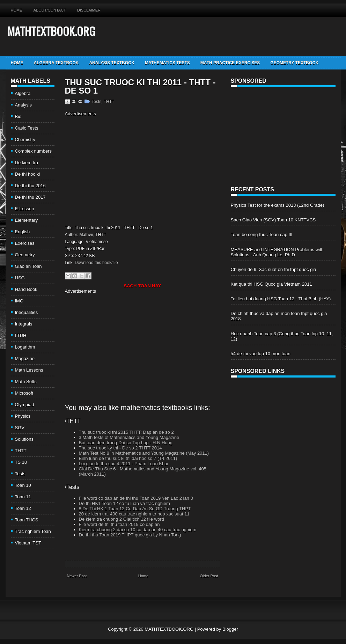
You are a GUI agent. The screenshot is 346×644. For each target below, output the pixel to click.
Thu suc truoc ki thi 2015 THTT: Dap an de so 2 (126, 432)
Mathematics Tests (167, 63)
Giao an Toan (28, 266)
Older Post (209, 576)
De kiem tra (27, 163)
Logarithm (25, 347)
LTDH (21, 335)
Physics (23, 416)
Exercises (25, 243)
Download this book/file (96, 263)
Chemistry (25, 140)
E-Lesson (25, 209)
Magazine (25, 358)
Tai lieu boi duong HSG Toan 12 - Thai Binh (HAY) (281, 299)
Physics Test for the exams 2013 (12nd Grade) (278, 205)
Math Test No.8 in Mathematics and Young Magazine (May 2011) (144, 453)
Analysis (23, 105)
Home (17, 10)
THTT (21, 451)
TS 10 (21, 462)
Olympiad (25, 405)
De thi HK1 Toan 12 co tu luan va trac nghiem (124, 503)
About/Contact (50, 10)
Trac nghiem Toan (33, 531)
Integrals (24, 324)
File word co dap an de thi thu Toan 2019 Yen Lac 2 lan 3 (136, 498)
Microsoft (24, 393)
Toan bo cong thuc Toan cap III (262, 235)
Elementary (27, 220)
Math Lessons (29, 370)
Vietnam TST (28, 543)
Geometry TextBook (294, 63)
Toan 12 (23, 508)
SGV (20, 428)
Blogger (230, 629)
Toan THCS (27, 520)
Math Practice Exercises (230, 63)
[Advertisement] (124, 170)
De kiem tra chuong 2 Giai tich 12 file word (122, 519)
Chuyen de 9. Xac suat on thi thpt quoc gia (274, 269)
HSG (20, 278)
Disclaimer (89, 10)
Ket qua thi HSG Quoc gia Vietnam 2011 (271, 284)
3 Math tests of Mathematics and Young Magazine (129, 437)
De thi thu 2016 (30, 186)
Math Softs (26, 382)
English (23, 232)
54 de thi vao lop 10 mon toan (261, 354)
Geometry (25, 255)
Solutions (24, 439)
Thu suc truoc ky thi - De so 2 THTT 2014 (120, 448)
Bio (18, 116)
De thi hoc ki (28, 174)
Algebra (23, 93)
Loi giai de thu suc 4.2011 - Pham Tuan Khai (124, 464)
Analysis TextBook (112, 63)
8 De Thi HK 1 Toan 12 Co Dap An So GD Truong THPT (135, 509)
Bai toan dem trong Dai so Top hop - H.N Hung (126, 443)
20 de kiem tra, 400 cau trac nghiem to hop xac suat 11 (134, 514)
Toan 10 (23, 485)
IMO (19, 301)
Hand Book (26, 289)
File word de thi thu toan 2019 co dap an (119, 524)
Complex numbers (34, 151)
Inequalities (27, 312)
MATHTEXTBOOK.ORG (51, 31)
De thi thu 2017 (30, 197)
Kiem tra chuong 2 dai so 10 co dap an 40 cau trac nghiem (138, 530)
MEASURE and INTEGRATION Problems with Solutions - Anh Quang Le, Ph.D (277, 252)
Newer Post (77, 576)
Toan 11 (23, 497)
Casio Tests (27, 128)
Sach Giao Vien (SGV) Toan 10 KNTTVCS (273, 220)
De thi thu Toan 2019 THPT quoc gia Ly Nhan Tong (130, 535)
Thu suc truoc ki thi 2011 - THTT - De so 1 (140, 87)
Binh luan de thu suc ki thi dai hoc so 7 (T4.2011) (128, 458)
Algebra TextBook (56, 63)
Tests (20, 474)
